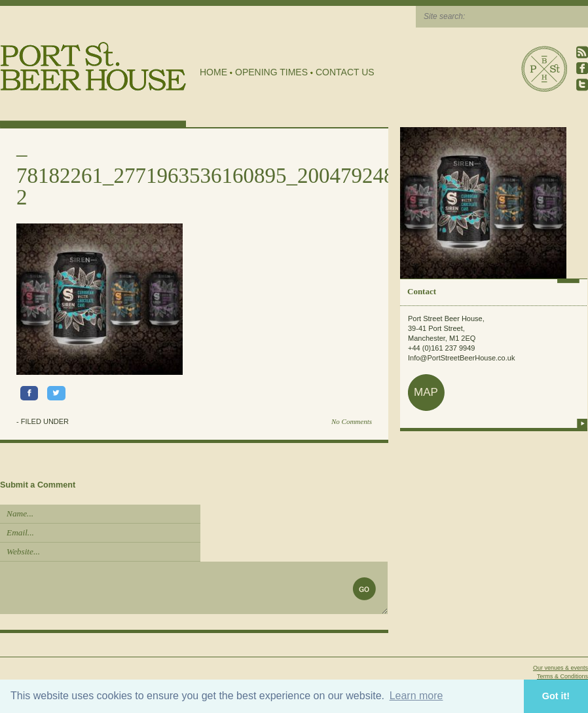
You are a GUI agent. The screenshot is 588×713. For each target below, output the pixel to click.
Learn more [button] (416, 696)
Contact (422, 291)
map (426, 392)
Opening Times (271, 72)
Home (213, 72)
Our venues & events (560, 668)
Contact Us (345, 72)
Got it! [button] (556, 696)
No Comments (352, 421)
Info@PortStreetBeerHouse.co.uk (461, 358)
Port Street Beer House (544, 69)
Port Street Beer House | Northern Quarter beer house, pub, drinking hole (93, 67)
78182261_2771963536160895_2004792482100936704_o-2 (274, 186)
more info (582, 423)
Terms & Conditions (562, 676)
